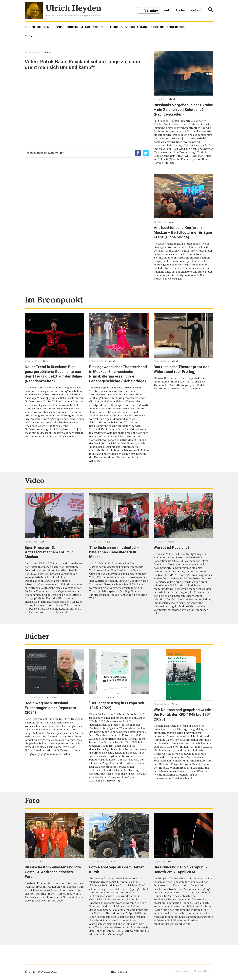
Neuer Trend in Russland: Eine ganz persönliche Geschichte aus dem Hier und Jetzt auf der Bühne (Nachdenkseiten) (54, 376)
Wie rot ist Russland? (173, 554)
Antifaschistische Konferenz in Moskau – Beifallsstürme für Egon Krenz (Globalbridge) (182, 235)
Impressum (119, 971)
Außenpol (128, 27)
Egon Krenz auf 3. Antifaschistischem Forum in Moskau (51, 559)
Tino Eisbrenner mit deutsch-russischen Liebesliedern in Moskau (115, 559)
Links (29, 36)
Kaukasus (158, 27)
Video (36, 487)
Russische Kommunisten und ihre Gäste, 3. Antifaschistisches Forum (54, 880)
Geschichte (51, 706)
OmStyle (209, 971)
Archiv (181, 10)
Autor (168, 10)
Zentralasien (176, 27)
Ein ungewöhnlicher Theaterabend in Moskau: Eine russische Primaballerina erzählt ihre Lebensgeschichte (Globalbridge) (118, 379)
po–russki (44, 27)
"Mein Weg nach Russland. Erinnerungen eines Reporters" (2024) (52, 716)
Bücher (39, 644)
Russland (112, 27)
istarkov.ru (186, 971)
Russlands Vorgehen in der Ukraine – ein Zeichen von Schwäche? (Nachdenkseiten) (180, 110)
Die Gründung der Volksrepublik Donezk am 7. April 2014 (182, 878)
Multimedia (75, 27)
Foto (33, 809)
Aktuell (30, 27)
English (59, 27)
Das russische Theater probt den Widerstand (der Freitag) (183, 372)
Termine (151, 10)
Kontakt (195, 10)
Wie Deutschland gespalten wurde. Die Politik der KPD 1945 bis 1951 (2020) (182, 723)
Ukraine (143, 27)
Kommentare (94, 27)
